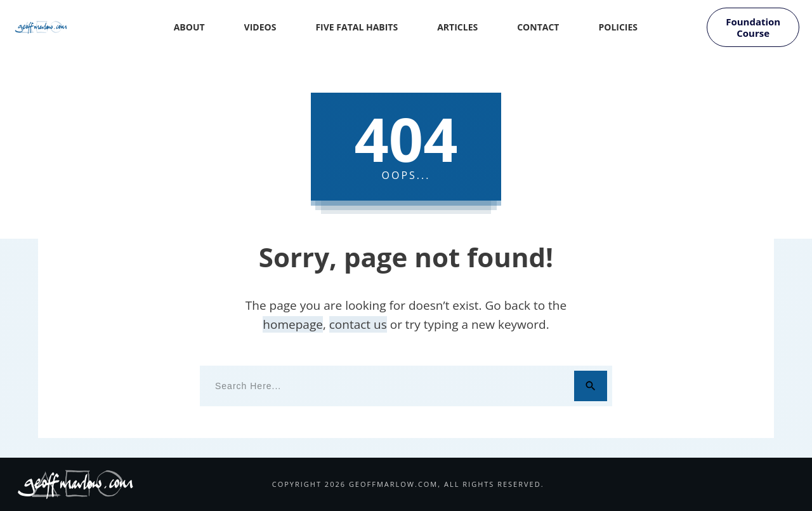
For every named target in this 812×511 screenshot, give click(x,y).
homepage (293, 324)
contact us (358, 324)
